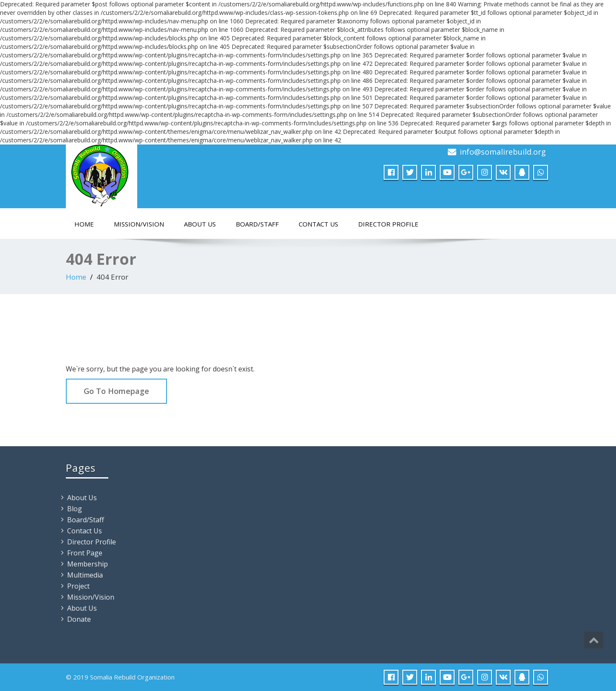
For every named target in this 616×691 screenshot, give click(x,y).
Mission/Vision (139, 224)
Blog (75, 509)
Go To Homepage (116, 391)
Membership (88, 564)
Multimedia (85, 575)
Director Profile (388, 224)
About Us (200, 224)
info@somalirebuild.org (503, 152)
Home (84, 224)
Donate (79, 619)
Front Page (85, 553)
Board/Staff (257, 224)
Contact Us (318, 224)
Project (78, 586)
